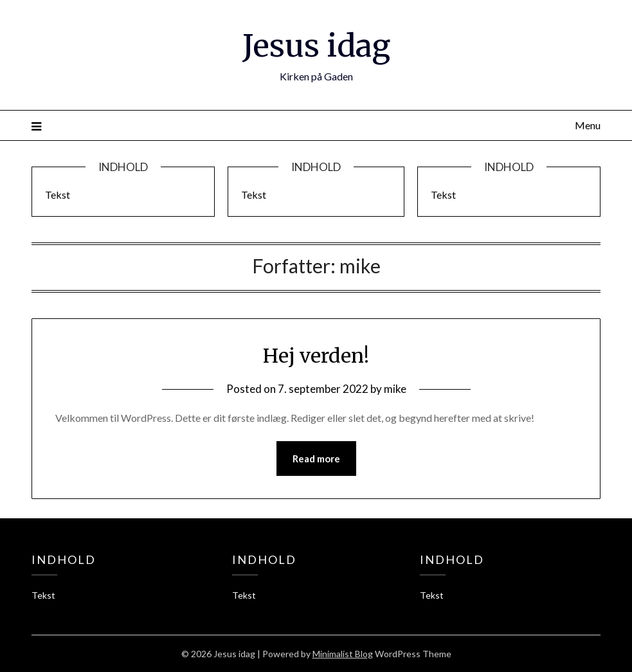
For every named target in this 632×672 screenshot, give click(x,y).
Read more (316, 459)
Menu (588, 125)
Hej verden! (316, 356)
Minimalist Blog (343, 654)
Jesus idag (316, 46)
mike (395, 389)
